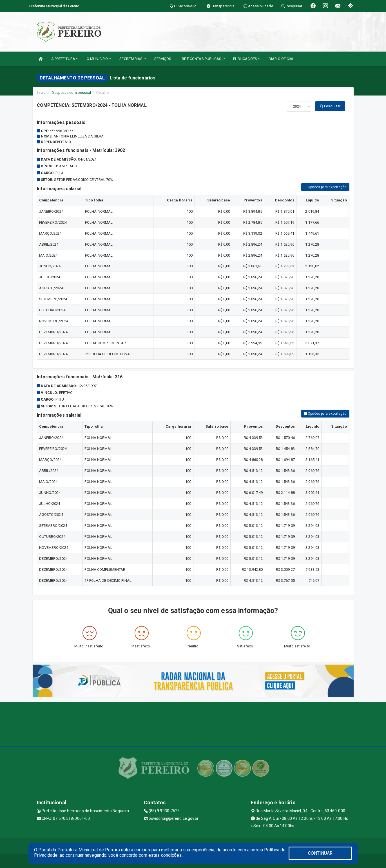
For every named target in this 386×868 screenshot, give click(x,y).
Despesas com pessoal (71, 93)
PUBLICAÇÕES (247, 59)
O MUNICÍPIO (99, 59)
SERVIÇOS (163, 59)
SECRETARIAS (132, 59)
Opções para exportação (325, 187)
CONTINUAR (320, 853)
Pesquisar (330, 106)
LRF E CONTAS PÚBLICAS (202, 59)
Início (41, 93)
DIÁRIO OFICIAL (281, 59)
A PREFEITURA (65, 59)
